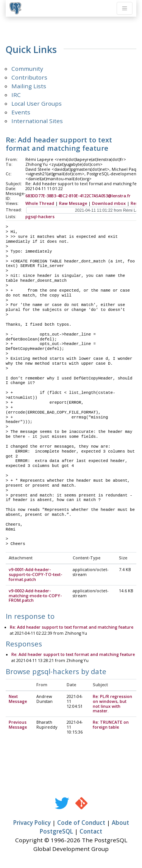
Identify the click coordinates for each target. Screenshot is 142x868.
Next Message (18, 699)
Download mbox (109, 203)
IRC (16, 95)
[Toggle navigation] (125, 8)
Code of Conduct (81, 823)
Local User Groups (37, 103)
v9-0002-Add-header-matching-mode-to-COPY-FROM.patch (35, 596)
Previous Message (18, 725)
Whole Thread (40, 203)
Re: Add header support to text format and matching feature (72, 628)
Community (27, 69)
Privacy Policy (32, 823)
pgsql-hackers (40, 217)
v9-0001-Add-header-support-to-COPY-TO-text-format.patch (35, 575)
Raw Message (73, 203)
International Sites (37, 121)
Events (21, 112)
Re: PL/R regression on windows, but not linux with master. (112, 704)
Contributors (29, 77)
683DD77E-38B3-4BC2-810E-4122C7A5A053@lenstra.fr (78, 196)
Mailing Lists (29, 86)
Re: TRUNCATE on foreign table (111, 725)
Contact (91, 832)
